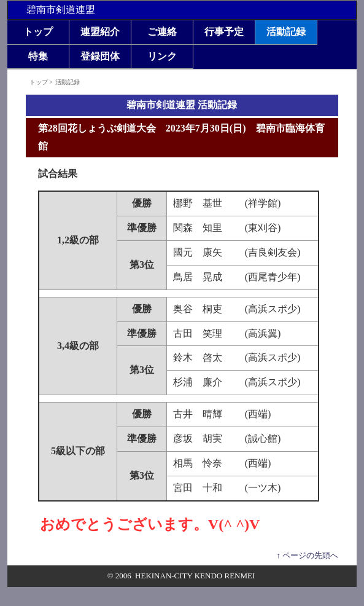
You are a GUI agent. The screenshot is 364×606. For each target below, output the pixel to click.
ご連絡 (162, 32)
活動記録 (286, 32)
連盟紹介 (100, 32)
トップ (38, 32)
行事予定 (224, 32)
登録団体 (100, 56)
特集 (38, 56)
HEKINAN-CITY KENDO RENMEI (195, 576)
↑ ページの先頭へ (307, 555)
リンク (162, 56)
